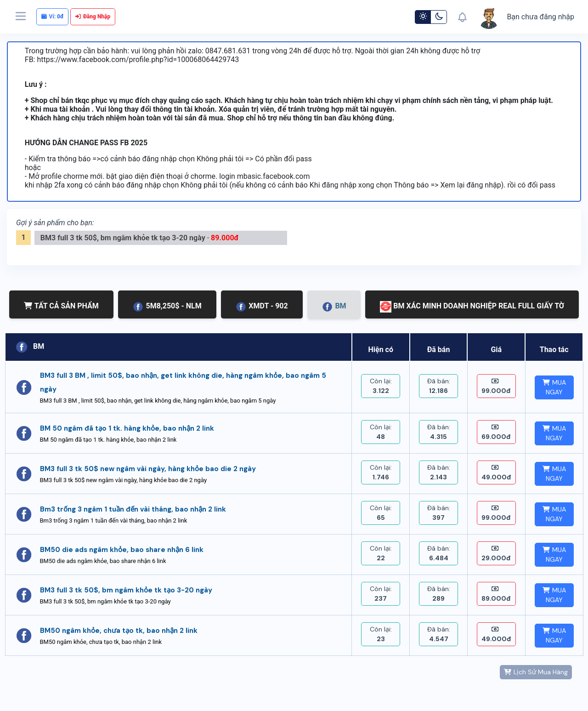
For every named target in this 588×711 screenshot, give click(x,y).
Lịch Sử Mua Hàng (536, 672)
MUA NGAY (554, 387)
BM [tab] (334, 307)
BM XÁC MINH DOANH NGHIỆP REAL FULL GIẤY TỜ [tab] (472, 307)
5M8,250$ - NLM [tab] (167, 307)
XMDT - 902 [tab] (261, 307)
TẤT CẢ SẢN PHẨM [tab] (61, 306)
